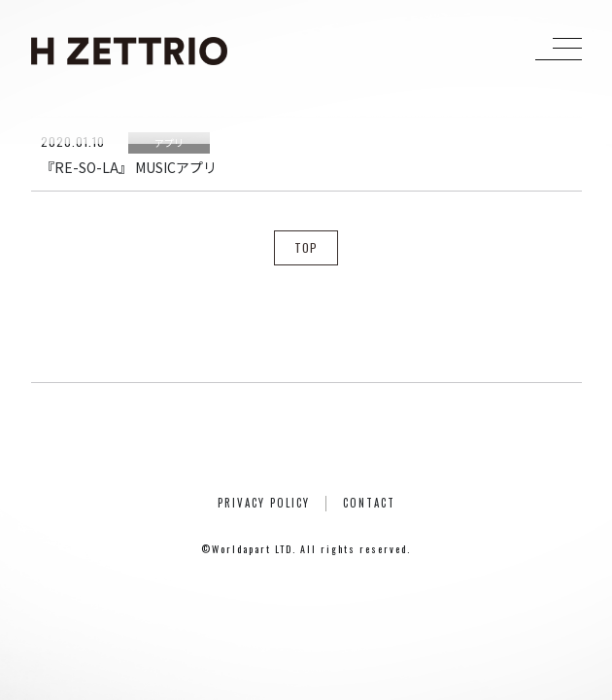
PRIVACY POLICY (264, 503)
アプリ (169, 142)
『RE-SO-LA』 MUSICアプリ (129, 167)
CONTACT (369, 503)
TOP (306, 247)
